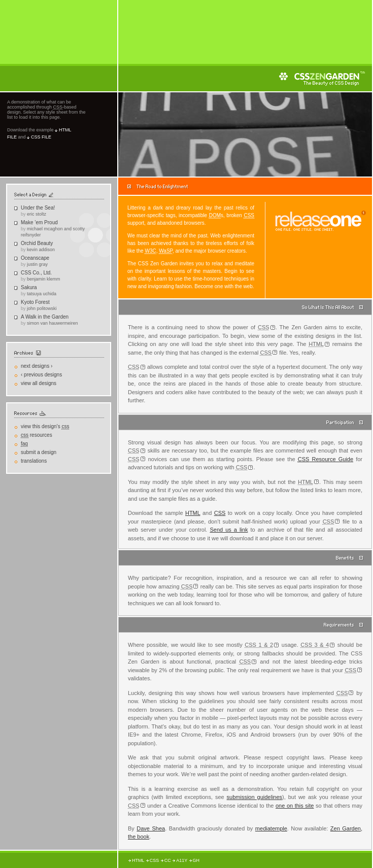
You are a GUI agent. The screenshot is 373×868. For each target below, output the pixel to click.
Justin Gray (37, 264)
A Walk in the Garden (45, 317)
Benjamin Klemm (44, 279)
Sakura (29, 287)
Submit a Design (39, 452)
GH (196, 860)
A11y (182, 860)
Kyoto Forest (35, 302)
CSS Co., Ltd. (36, 273)
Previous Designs (41, 375)
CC (168, 860)
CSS (220, 513)
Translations (34, 461)
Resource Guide (326, 459)
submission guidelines (255, 797)
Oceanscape (35, 258)
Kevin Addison (41, 250)
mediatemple (271, 828)
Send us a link (229, 530)
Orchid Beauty (37, 243)
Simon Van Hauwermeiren (53, 323)
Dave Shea (151, 828)
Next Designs (37, 366)
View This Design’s (45, 427)
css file (41, 137)
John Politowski (42, 308)
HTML (193, 513)
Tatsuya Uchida (42, 294)
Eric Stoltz (37, 214)
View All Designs (39, 383)
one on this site (295, 806)
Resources (37, 435)
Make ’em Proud (39, 222)
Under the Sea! (38, 208)
